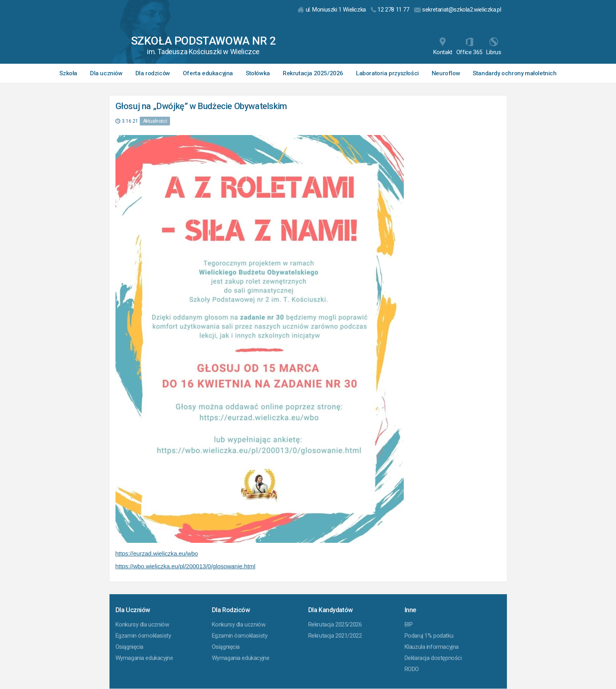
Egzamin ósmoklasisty (143, 636)
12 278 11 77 (390, 10)
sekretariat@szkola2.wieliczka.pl (458, 10)
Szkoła (68, 73)
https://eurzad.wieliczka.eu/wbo (157, 553)
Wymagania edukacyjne (144, 658)
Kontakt (443, 47)
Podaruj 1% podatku (429, 636)
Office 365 (469, 47)
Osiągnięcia (130, 647)
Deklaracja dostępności (433, 658)
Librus (494, 47)
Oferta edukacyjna (208, 73)
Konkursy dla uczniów (142, 624)
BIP (409, 624)
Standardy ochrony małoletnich (514, 73)
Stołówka (258, 73)
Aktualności (155, 121)
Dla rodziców (153, 73)
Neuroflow (446, 73)
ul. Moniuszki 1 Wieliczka (332, 10)
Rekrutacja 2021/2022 (335, 636)
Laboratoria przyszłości (387, 73)
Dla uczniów (106, 73)
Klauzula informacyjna (432, 647)
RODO (412, 669)
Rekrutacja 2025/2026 (313, 73)
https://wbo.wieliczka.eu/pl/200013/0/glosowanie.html (186, 566)
